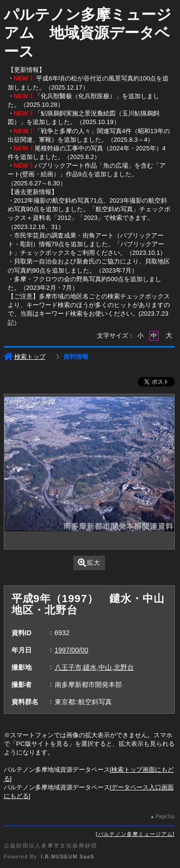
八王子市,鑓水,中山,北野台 (95, 667)
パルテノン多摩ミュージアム (135, 834)
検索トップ (25, 357)
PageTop (165, 817)
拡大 (89, 563)
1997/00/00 (72, 650)
